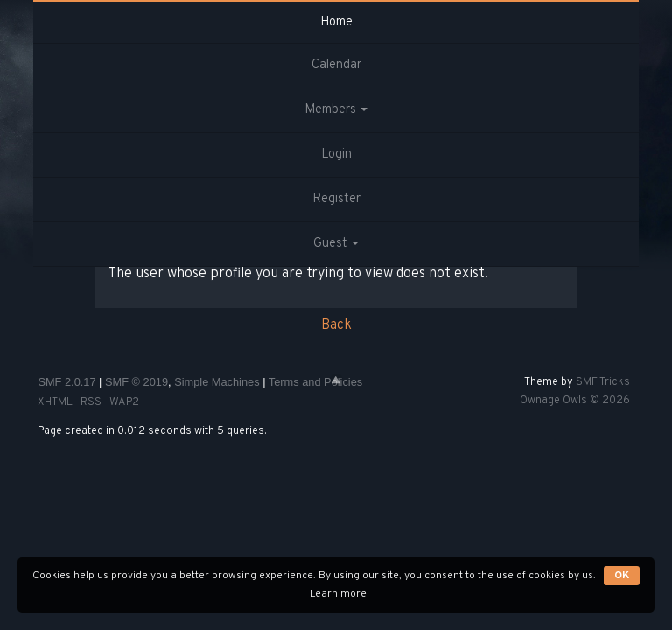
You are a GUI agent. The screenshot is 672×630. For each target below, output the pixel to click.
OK (622, 576)
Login (336, 154)
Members (336, 110)
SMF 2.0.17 (66, 382)
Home (336, 22)
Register (336, 199)
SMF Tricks (603, 382)
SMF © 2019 (136, 382)
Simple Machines (217, 382)
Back (336, 325)
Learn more (338, 594)
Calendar (336, 65)
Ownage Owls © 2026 (575, 401)
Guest (336, 244)
